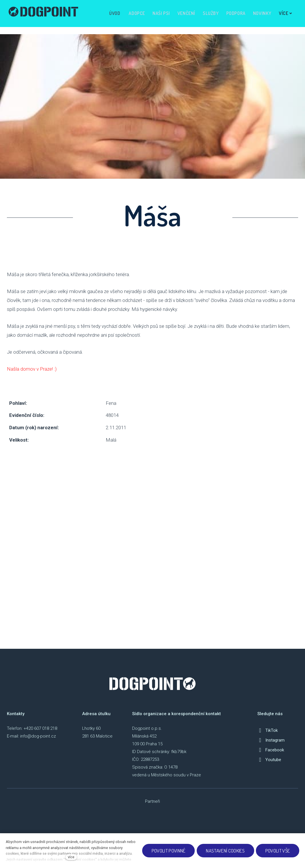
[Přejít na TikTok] (268, 735)
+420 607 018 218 (40, 733)
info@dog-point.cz (38, 741)
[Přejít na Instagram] (271, 745)
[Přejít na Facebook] (271, 755)
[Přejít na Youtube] (269, 765)
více (71, 857)
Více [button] (284, 14)
